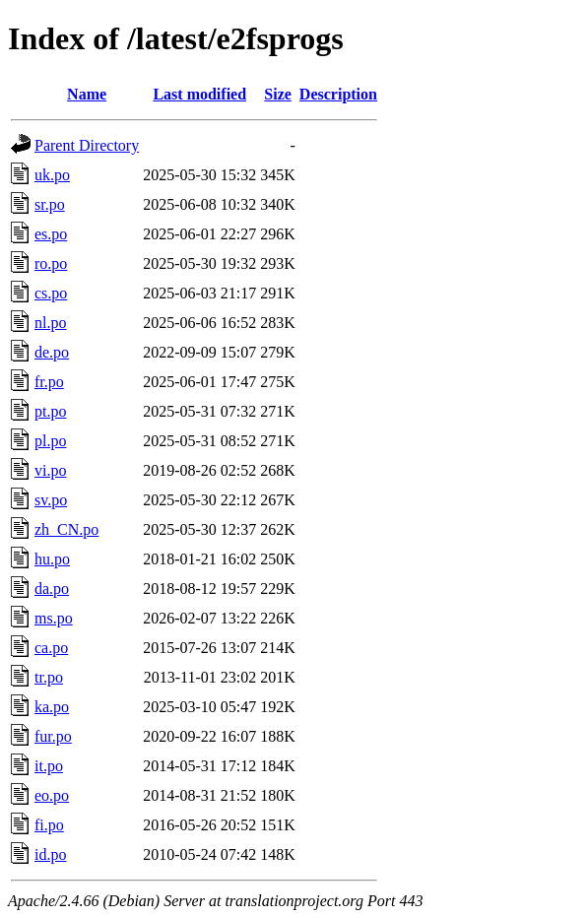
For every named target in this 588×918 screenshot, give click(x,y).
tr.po (49, 677)
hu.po (52, 559)
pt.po (50, 411)
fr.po (49, 382)
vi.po (50, 470)
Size (278, 94)
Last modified (199, 94)
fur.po (53, 736)
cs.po (51, 293)
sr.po (50, 204)
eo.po (52, 795)
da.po (52, 589)
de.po (52, 352)
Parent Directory (87, 145)
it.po (49, 766)
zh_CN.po (66, 529)
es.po (51, 234)
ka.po (52, 707)
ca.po (51, 648)
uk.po (52, 175)
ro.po (51, 263)
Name (87, 94)
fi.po (49, 825)
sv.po (51, 500)
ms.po (54, 618)
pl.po (50, 441)
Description (338, 94)
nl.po (50, 323)
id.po (50, 854)
